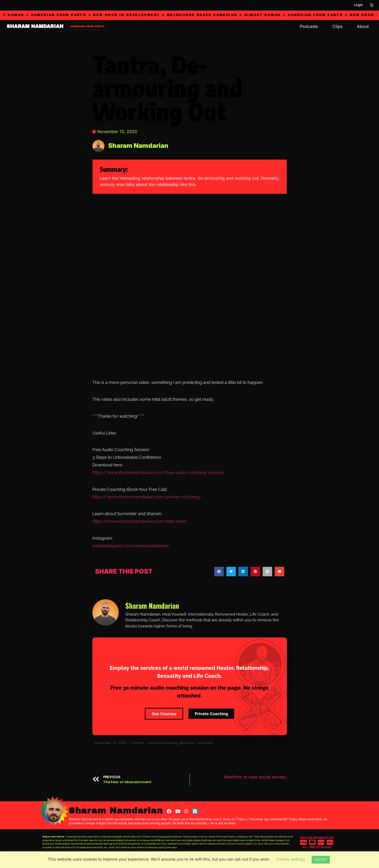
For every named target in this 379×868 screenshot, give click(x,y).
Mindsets (187, 743)
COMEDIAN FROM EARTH (87, 26)
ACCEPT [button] (321, 860)
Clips (337, 26)
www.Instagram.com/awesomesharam (131, 546)
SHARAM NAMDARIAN (35, 26)
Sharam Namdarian (116, 811)
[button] (219, 572)
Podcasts (309, 26)
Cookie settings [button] (291, 859)
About (363, 26)
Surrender (205, 743)
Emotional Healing (163, 743)
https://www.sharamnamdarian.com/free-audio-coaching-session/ (159, 473)
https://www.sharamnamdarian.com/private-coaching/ (147, 497)
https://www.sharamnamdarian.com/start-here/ (140, 521)
